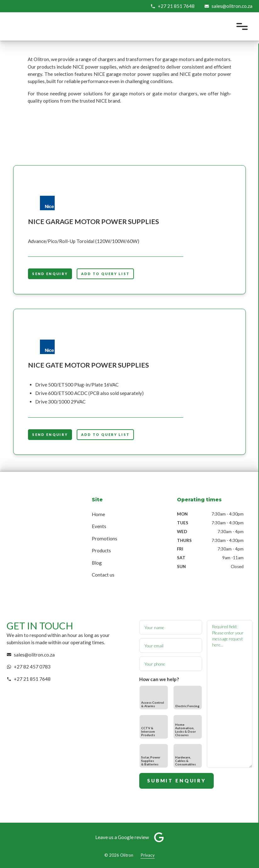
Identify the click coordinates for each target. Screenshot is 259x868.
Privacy (148, 855)
